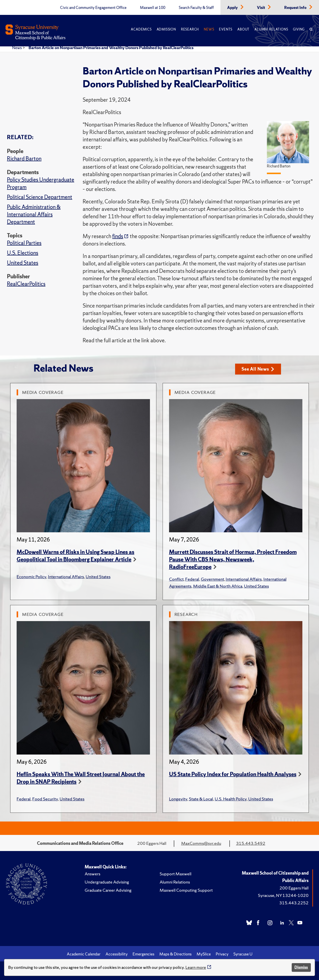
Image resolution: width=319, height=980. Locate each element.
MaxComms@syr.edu (201, 843)
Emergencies (143, 954)
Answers (92, 874)
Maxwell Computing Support (186, 890)
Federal (192, 579)
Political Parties (24, 243)
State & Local (201, 799)
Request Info (296, 8)
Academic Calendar (84, 954)
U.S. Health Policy (231, 799)
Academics (141, 29)
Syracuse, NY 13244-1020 (283, 895)
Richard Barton (24, 159)
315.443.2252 (294, 903)
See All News (258, 369)
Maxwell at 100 (153, 8)
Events (226, 29)
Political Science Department (40, 197)
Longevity (178, 799)
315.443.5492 (251, 843)
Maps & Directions (176, 954)
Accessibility (117, 954)
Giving (299, 29)
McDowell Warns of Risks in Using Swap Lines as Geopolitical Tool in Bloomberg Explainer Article (75, 556)
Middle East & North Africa (218, 586)
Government (212, 579)
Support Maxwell (176, 874)
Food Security (45, 799)
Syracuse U (243, 954)
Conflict (176, 579)
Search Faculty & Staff (196, 8)
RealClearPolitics (26, 284)
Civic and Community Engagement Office (93, 8)
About (243, 29)
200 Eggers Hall (294, 888)
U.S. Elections (23, 253)
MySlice (204, 954)
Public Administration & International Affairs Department (34, 214)
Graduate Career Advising (108, 890)
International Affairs (66, 577)
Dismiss (301, 967)
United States (23, 263)
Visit (261, 8)
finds (118, 236)
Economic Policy (31, 577)
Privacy (222, 954)
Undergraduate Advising (107, 882)
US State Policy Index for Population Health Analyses (233, 774)
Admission (166, 29)
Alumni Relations (271, 29)
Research (190, 29)
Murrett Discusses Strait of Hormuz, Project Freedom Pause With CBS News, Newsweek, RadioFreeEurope (233, 559)
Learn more (196, 967)
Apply (233, 8)
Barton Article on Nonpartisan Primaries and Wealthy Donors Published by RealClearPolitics (111, 48)
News (209, 29)
